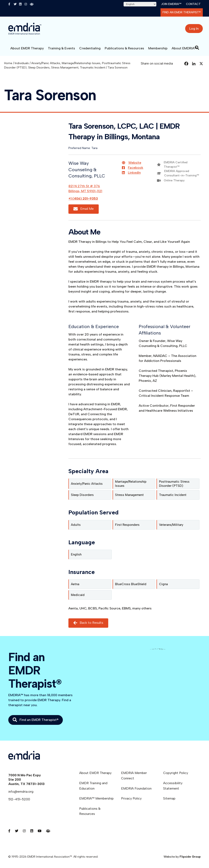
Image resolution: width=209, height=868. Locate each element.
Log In (194, 29)
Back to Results (88, 623)
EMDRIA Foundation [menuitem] (136, 788)
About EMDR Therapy (27, 48)
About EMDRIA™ (184, 48)
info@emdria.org (21, 792)
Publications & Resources (124, 48)
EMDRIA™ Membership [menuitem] (96, 798)
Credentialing (90, 48)
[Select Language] (140, 4)
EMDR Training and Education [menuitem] (93, 786)
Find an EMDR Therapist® (182, 12)
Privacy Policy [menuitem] (131, 798)
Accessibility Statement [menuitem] (173, 786)
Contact (193, 4)
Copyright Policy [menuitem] (176, 773)
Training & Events (61, 48)
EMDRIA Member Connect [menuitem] (134, 776)
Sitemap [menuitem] (169, 798)
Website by (182, 857)
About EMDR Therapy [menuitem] (95, 773)
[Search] (197, 48)
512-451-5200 (19, 799)
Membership (158, 48)
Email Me (84, 209)
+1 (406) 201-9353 (83, 198)
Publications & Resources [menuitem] (90, 811)
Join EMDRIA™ (171, 4)
